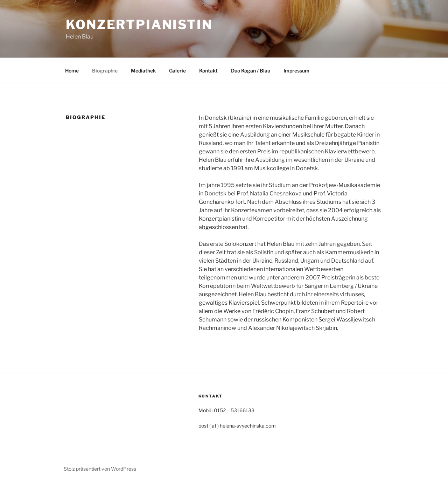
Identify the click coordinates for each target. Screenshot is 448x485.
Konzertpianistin (139, 25)
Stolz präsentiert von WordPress (100, 469)
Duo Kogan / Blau (251, 71)
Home (72, 71)
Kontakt (208, 71)
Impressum (296, 71)
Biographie (105, 71)
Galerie (177, 71)
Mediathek (143, 71)
